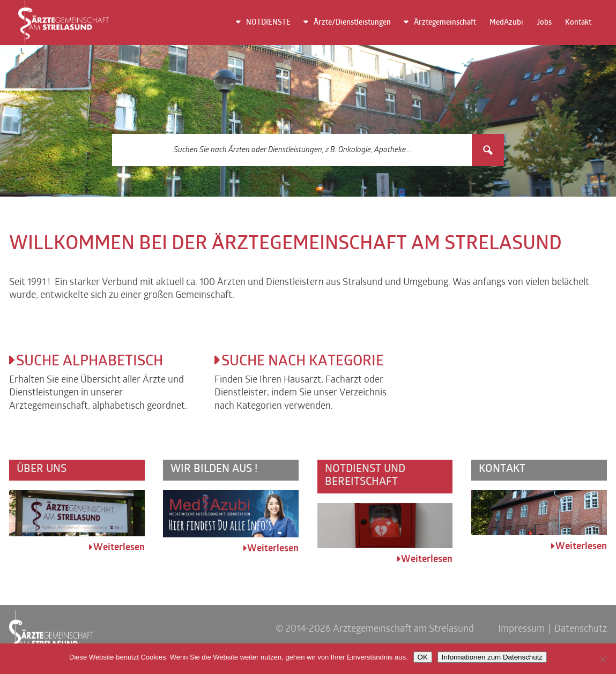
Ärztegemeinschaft (445, 23)
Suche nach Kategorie (303, 362)
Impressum (521, 629)
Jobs (544, 23)
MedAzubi (506, 23)
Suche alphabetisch (90, 362)
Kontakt (578, 23)
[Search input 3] (293, 150)
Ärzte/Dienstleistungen (352, 23)
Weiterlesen (119, 548)
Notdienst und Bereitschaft (365, 476)
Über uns (42, 469)
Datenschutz (581, 629)
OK (423, 657)
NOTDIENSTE (268, 23)
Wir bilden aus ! (214, 469)
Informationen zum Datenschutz (492, 657)
